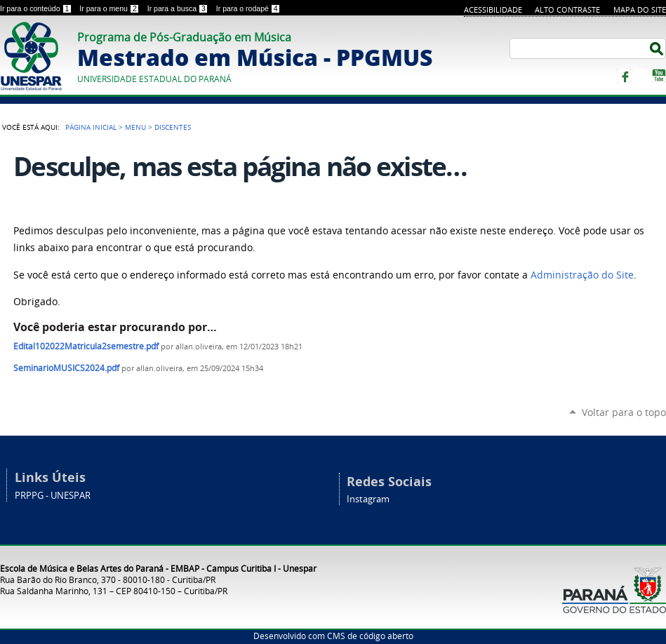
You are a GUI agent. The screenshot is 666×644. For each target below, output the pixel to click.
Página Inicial (91, 127)
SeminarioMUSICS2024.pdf (66, 368)
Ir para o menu (110, 8)
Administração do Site (582, 275)
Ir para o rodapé (248, 8)
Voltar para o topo (624, 412)
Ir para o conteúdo (37, 8)
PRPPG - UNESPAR (53, 496)
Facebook (624, 76)
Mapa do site (640, 9)
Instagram (641, 76)
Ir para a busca (179, 8)
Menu (135, 127)
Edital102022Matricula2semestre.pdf (86, 346)
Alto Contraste (567, 9)
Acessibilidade (493, 9)
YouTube (659, 76)
